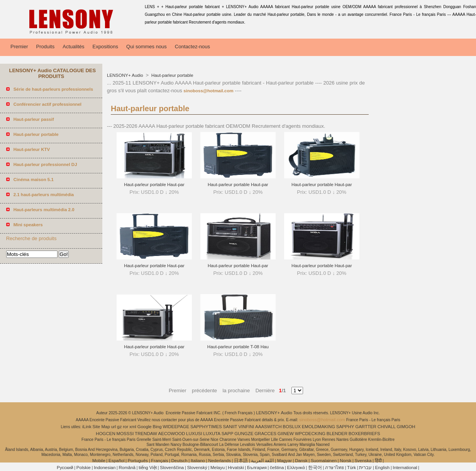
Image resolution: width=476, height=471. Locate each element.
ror (125, 427)
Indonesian (105, 468)
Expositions (105, 47)
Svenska (363, 461)
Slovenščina (172, 468)
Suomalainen (324, 461)
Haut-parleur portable (172, 75)
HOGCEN (105, 434)
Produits (46, 47)
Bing (157, 427)
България (257, 468)
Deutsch (180, 461)
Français (159, 461)
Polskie (84, 468)
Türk (351, 468)
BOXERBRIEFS (364, 434)
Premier (19, 47)
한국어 (315, 468)
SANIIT (230, 427)
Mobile (99, 461)
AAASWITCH (268, 427)
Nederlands (219, 461)
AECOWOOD (172, 434)
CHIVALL (387, 427)
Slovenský (197, 468)
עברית (365, 468)
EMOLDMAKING (318, 427)
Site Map (101, 427)
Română (127, 468)
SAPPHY (345, 427)
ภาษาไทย (335, 468)
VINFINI (246, 427)
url (114, 427)
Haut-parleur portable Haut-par (154, 185)
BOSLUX (292, 427)
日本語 (241, 461)
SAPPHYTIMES (206, 427)
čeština (277, 468)
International (405, 468)
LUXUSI (194, 434)
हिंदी (378, 461)
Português (138, 461)
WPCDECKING (310, 434)
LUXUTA (212, 434)
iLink (87, 427)
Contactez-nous (192, 47)
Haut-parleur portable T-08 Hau (238, 347)
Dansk (301, 461)
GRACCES (265, 434)
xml (133, 427)
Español (117, 461)
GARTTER (366, 427)
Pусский (65, 468)
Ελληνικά (296, 468)
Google (145, 427)
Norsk (346, 461)
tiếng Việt (148, 468)
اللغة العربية (262, 461)
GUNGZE (244, 434)
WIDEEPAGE (176, 427)
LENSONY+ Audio (126, 75)
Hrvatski (236, 468)
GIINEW (286, 434)
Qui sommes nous (147, 47)
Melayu (218, 468)
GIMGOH (406, 427)
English (382, 468)
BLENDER (337, 434)
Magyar (285, 461)
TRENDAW (146, 434)
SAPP (228, 434)
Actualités (73, 47)
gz (119, 427)
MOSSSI (125, 434)
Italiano (198, 461)
